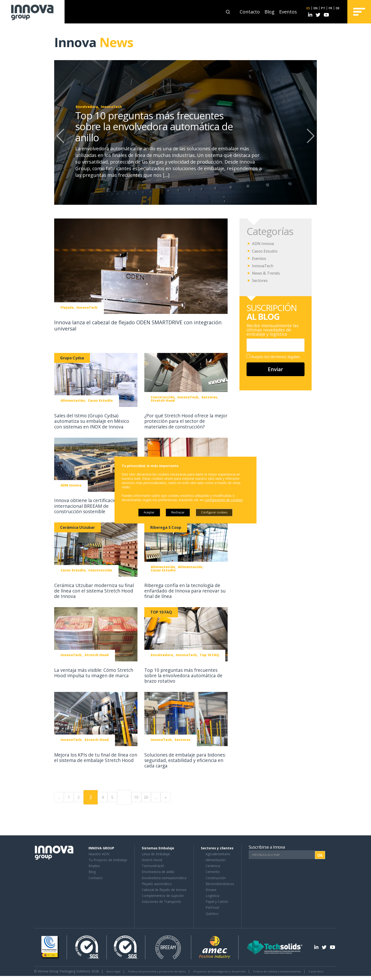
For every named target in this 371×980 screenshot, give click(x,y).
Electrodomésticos (220, 883)
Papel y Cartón (217, 901)
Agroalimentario (218, 853)
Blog (267, 12)
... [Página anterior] (61, 797)
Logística (212, 895)
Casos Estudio (266, 251)
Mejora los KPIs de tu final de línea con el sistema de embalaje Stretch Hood (95, 760)
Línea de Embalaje (156, 853)
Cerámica (213, 865)
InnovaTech (264, 266)
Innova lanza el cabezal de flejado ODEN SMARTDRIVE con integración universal (129, 325)
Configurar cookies (219, 512)
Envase (211, 889)
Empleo (94, 865)
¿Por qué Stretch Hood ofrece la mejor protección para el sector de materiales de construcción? (185, 421)
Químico (212, 913)
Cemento (213, 871)
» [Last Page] (203, 797)
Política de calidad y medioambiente (300, 971)
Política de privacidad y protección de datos (164, 971)
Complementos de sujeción (163, 895)
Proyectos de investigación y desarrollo (234, 971)
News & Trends (267, 273)
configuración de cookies (224, 499)
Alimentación (216, 859)
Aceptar (144, 512)
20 (175, 797)
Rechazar (177, 512)
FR (329, 8)
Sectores (261, 280)
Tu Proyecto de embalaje (108, 859)
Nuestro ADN (99, 853)
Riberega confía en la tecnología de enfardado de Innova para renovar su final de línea (185, 590)
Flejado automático (157, 883)
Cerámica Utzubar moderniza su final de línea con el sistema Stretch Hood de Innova (92, 590)
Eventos (286, 12)
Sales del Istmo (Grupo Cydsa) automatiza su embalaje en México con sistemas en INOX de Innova (95, 421)
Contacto (247, 12)
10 (161, 797)
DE (337, 8)
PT (322, 8)
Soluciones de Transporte (161, 901)
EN (314, 8)
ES (306, 8)
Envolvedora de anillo (158, 871)
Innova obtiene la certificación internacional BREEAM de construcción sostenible (89, 506)
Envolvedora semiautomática (164, 877)
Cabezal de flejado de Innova (164, 889)
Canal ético (43, 975)
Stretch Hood (152, 859)
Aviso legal (115, 971)
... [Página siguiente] (189, 797)
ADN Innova (264, 243)
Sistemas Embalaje (158, 848)
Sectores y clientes (217, 848)
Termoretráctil (153, 865)
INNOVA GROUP (101, 848)
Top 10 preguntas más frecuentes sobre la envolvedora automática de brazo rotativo (184, 675)
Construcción (216, 877)
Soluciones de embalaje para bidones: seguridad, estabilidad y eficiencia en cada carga (183, 760)
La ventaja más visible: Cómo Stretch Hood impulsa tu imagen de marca (92, 675)
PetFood (212, 907)
